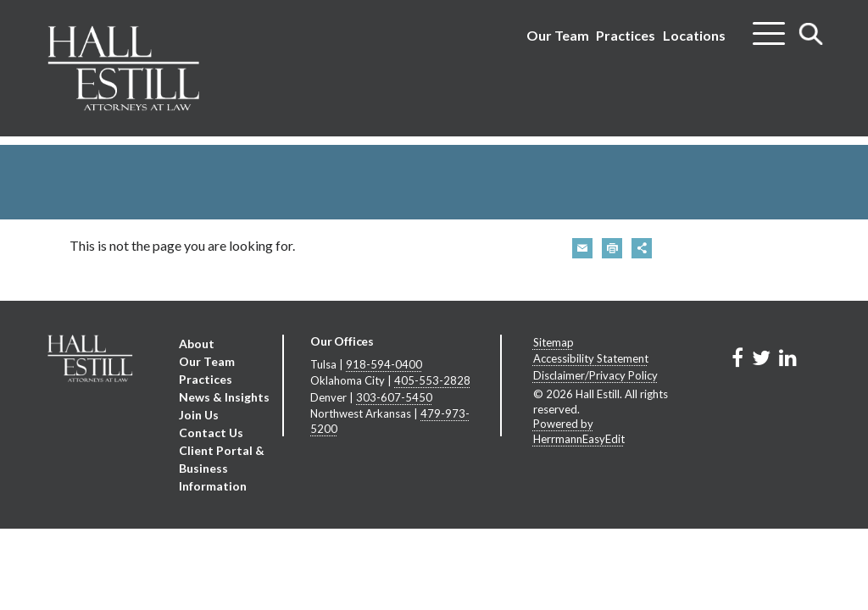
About (197, 344)
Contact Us (211, 433)
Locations (694, 35)
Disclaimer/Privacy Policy (595, 375)
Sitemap (554, 342)
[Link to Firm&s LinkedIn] (788, 357)
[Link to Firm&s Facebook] (737, 357)
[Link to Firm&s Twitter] (761, 357)
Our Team (558, 35)
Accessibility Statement (591, 358)
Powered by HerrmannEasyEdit (579, 431)
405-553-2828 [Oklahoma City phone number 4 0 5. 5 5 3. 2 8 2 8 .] (432, 380)
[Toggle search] (811, 33)
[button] (582, 248)
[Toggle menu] (769, 27)
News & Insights (224, 397)
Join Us (199, 415)
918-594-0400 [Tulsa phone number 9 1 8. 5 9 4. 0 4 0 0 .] (384, 364)
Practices (626, 35)
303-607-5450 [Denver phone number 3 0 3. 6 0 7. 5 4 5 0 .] (394, 397)
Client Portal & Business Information (222, 468)
